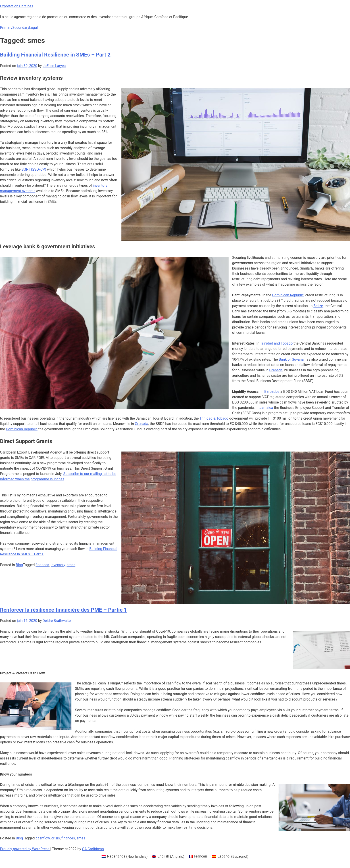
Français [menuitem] (201, 856)
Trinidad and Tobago (276, 343)
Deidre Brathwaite (57, 621)
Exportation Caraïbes (17, 6)
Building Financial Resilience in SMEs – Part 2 (55, 55)
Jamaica (267, 408)
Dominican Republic (288, 295)
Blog (19, 565)
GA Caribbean (93, 849)
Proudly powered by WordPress (25, 849)
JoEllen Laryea (54, 66)
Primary (6, 28)
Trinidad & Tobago (214, 418)
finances (42, 565)
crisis (56, 838)
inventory (58, 565)
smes (71, 565)
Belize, (319, 306)
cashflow (43, 838)
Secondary (21, 28)
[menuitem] (125, 857)
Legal (33, 28)
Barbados (272, 392)
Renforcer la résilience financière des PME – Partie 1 (64, 610)
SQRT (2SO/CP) (34, 169)
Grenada (276, 370)
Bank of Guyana (292, 359)
